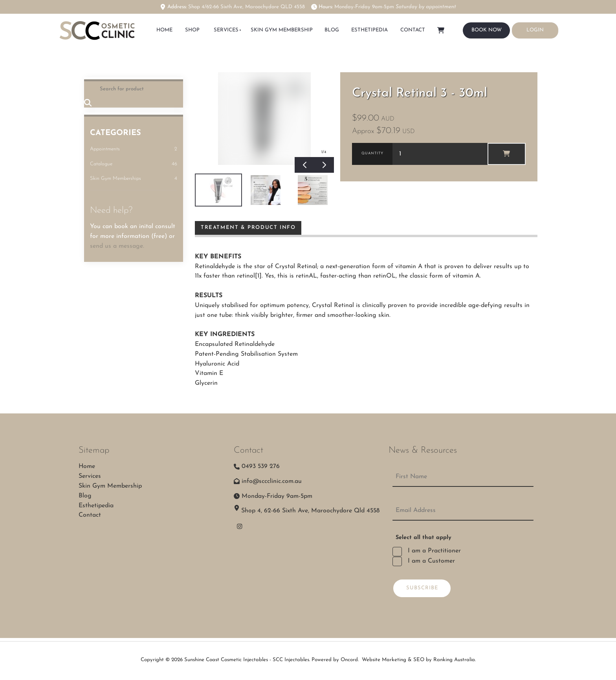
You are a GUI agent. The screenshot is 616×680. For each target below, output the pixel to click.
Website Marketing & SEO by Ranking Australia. (419, 660)
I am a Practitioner (433, 551)
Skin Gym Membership (281, 30)
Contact (413, 30)
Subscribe (422, 588)
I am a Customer (430, 561)
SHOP (192, 30)
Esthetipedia (370, 30)
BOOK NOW (478, 27)
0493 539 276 (261, 466)
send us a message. (117, 246)
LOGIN (520, 27)
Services (226, 30)
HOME (165, 30)
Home (87, 466)
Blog (332, 30)
